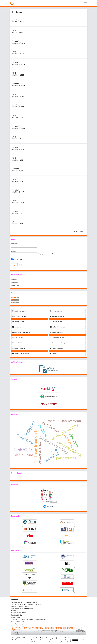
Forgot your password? (45, 254)
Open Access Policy (57, 343)
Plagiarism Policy (57, 332)
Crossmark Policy (57, 338)
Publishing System (57, 348)
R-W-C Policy (18, 338)
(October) (15, 20)
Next (82, 232)
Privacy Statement (19, 348)
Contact (54, 354)
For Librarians (15, 285)
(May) (14, 31)
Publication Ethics (19, 311)
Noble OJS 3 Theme (68, 642)
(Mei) (14, 222)
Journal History (18, 322)
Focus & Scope (56, 311)
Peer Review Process (58, 316)
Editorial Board (56, 322)
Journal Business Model (21, 354)
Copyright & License (20, 343)
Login (14, 265)
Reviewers (17, 327)
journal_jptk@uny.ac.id (19, 624)
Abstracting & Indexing (21, 332)
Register (22, 265)
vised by (20, 473)
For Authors (15, 282)
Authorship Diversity (58, 327)
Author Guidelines (19, 316)
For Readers (15, 279)
